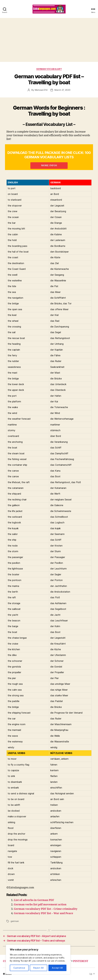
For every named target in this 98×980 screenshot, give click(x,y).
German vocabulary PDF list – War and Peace (43, 913)
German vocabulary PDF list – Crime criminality (46, 909)
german (15, 921)
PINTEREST (81, 961)
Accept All (57, 968)
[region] (38, 959)
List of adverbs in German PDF (34, 900)
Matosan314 (41, 90)
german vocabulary (49, 69)
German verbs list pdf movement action (40, 905)
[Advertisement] (49, 40)
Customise (19, 968)
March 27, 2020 (62, 90)
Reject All (39, 968)
